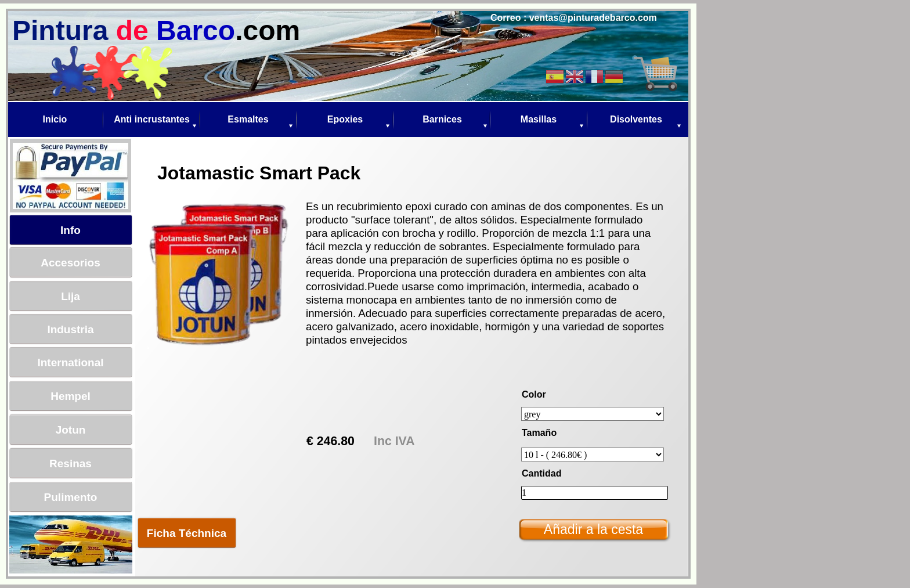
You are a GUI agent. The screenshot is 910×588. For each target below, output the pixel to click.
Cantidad (541, 473)
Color (534, 394)
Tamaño (539, 433)
